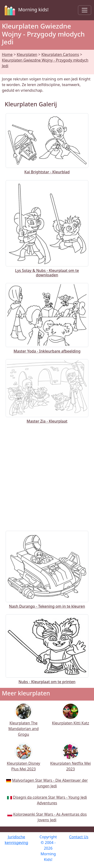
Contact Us (79, 837)
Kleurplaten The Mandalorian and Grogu (24, 723)
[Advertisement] (47, 476)
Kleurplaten (27, 54)
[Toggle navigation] (85, 10)
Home (7, 54)
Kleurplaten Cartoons (60, 54)
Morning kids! (26, 10)
